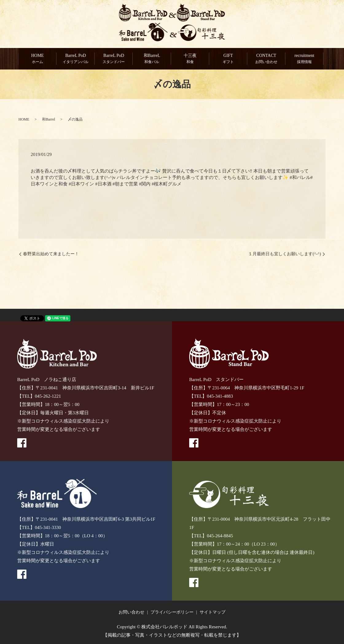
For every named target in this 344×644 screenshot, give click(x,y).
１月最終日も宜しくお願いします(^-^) (285, 254)
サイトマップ (213, 612)
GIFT (228, 59)
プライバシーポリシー (172, 612)
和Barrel (49, 119)
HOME (37, 59)
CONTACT (266, 59)
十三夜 (190, 59)
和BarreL (152, 59)
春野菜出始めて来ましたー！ (51, 254)
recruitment (304, 59)
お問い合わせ (131, 612)
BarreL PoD (76, 59)
